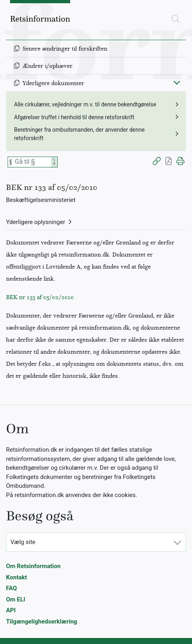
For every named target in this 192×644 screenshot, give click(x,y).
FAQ (11, 588)
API (11, 610)
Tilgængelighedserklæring (41, 622)
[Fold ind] (177, 82)
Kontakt (16, 577)
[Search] (54, 162)
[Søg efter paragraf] (32, 162)
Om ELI (16, 599)
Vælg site (23, 542)
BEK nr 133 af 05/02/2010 (40, 297)
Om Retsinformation (33, 566)
